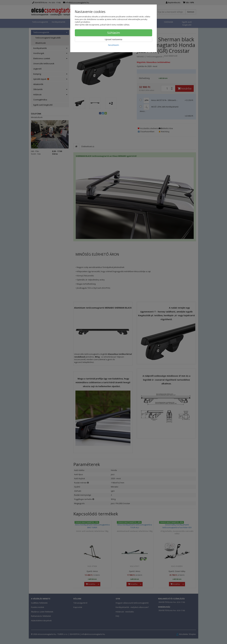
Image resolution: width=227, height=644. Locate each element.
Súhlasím (114, 33)
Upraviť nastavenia (113, 39)
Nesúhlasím (113, 45)
